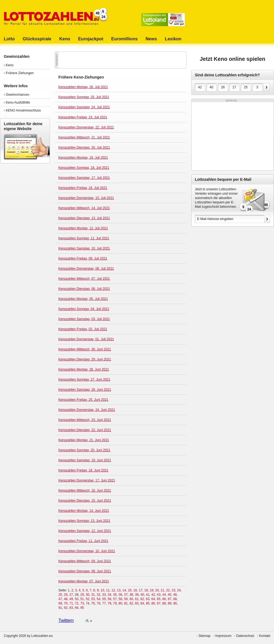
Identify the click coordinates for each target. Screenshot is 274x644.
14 (124, 590)
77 (104, 603)
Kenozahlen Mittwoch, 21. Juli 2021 (84, 137)
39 (137, 595)
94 (77, 608)
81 (126, 603)
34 (109, 595)
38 (131, 595)
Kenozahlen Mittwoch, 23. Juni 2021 (85, 420)
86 (153, 603)
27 (71, 595)
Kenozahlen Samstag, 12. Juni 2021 (85, 531)
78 (109, 603)
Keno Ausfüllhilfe (17, 103)
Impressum (223, 636)
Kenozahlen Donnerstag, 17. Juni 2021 (87, 480)
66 (164, 599)
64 (153, 599)
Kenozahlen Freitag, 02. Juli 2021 (83, 329)
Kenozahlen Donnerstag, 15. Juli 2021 (86, 198)
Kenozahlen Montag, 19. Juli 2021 (83, 158)
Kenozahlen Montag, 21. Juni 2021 (84, 440)
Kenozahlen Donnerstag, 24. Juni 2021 (87, 410)
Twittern (66, 620)
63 (148, 599)
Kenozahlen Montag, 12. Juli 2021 (83, 228)
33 (104, 595)
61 (137, 599)
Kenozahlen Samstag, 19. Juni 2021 (85, 460)
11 (108, 590)
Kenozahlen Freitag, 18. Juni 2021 (83, 470)
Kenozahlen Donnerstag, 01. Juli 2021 (86, 339)
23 (173, 590)
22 (168, 590)
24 (179, 590)
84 (142, 603)
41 (148, 595)
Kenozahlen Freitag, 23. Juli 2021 (83, 117)
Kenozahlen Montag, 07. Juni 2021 (84, 581)
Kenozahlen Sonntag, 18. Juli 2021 (84, 168)
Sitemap (204, 636)
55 (104, 599)
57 (115, 599)
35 (115, 595)
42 (153, 595)
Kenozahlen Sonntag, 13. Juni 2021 (84, 521)
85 (148, 603)
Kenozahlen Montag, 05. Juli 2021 (83, 299)
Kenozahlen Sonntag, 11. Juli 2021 (84, 238)
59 (126, 599)
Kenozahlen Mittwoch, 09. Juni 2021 (85, 561)
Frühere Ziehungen (19, 73)
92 (66, 608)
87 (159, 603)
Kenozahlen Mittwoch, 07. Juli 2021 (84, 279)
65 (159, 599)
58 (120, 599)
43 (159, 595)
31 (93, 595)
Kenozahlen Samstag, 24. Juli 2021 (84, 107)
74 (87, 603)
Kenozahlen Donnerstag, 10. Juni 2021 (87, 551)
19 (152, 590)
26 (66, 595)
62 (142, 599)
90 (175, 603)
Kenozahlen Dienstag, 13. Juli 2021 (84, 218)
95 (82, 608)
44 (164, 595)
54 (98, 599)
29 (82, 595)
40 (142, 595)
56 (109, 599)
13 (119, 590)
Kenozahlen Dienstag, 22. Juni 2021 (85, 430)
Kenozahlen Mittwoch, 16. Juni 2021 (85, 490)
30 (87, 595)
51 (82, 599)
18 (146, 590)
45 (170, 595)
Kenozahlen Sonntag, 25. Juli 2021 (84, 97)
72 (77, 603)
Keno (9, 65)
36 (120, 595)
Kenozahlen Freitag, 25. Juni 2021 (83, 400)
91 (60, 608)
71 (71, 603)
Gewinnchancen (17, 95)
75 (93, 603)
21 (163, 590)
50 (77, 599)
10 (102, 590)
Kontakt (265, 636)
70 (66, 603)
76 (98, 603)
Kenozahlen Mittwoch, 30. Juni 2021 (85, 349)
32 (98, 595)
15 (129, 590)
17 (140, 590)
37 (126, 595)
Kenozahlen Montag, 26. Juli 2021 (83, 87)
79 (115, 603)
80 (120, 603)
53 (93, 599)
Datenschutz (245, 636)
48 (66, 599)
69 (60, 603)
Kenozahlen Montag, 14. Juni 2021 (84, 511)
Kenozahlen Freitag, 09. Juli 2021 (83, 258)
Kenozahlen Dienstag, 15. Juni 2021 (85, 501)
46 (175, 595)
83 (137, 603)
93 (71, 608)
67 (170, 599)
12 (113, 590)
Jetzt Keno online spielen (233, 59)
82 (131, 603)
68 (175, 599)
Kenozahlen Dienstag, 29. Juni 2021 (85, 359)
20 (157, 590)
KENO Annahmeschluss (22, 110)
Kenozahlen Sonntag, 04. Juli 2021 (84, 309)
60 (131, 599)
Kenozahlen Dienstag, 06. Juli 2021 (84, 289)
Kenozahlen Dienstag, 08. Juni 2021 (85, 571)
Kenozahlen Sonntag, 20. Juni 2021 (84, 450)
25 (60, 595)
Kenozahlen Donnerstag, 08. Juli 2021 (86, 269)
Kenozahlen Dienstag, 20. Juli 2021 (84, 148)
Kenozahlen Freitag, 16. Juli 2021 (83, 188)
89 (170, 603)
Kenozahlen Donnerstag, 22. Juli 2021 (86, 127)
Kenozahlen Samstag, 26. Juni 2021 (85, 390)
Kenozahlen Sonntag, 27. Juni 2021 (84, 380)
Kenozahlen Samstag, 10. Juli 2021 (84, 248)
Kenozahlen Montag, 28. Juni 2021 (84, 369)
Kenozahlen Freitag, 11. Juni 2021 (83, 541)
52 (87, 599)
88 (164, 603)
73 (82, 603)
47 (60, 599)
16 (135, 590)
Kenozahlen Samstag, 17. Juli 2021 (84, 178)
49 (71, 599)
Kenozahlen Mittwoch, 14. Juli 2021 (84, 208)
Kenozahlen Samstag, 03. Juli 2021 (84, 319)
